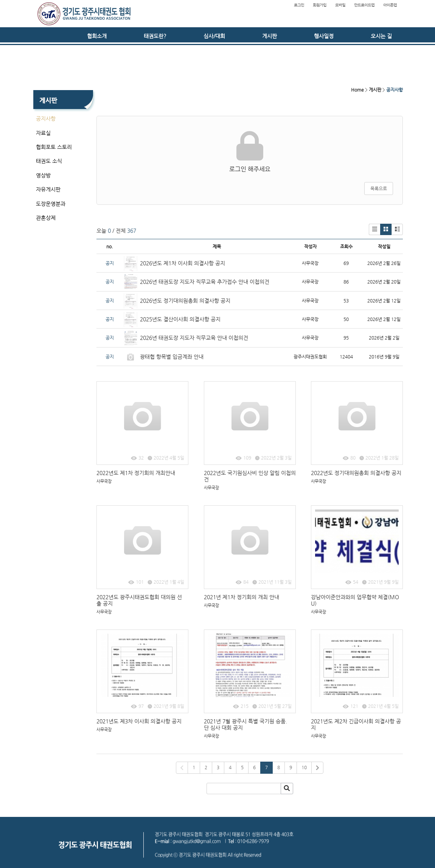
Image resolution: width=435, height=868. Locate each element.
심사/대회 (214, 36)
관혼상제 (46, 218)
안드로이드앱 (364, 5)
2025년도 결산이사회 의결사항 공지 (180, 319)
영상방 (43, 175)
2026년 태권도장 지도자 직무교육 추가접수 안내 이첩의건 (205, 282)
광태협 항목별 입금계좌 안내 (172, 357)
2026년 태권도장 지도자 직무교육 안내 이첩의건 (194, 338)
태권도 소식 (49, 161)
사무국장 (104, 481)
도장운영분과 (51, 204)
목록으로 (379, 189)
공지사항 (46, 118)
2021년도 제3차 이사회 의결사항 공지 (139, 721)
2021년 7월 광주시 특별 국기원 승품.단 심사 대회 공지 (245, 724)
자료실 (43, 133)
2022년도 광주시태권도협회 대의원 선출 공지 (139, 600)
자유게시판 (48, 189)
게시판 (270, 36)
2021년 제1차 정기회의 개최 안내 (242, 597)
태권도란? (155, 36)
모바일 (340, 5)
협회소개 (97, 36)
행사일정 (324, 36)
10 (304, 767)
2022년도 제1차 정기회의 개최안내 (136, 473)
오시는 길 (381, 36)
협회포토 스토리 (54, 147)
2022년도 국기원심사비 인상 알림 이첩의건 (250, 476)
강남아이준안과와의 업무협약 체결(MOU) (355, 600)
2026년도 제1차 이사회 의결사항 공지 (183, 263)
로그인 (299, 5)
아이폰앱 (390, 5)
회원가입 (320, 5)
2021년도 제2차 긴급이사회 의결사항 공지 (356, 724)
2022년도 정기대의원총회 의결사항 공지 (356, 473)
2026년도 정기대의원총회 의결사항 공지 (186, 301)
